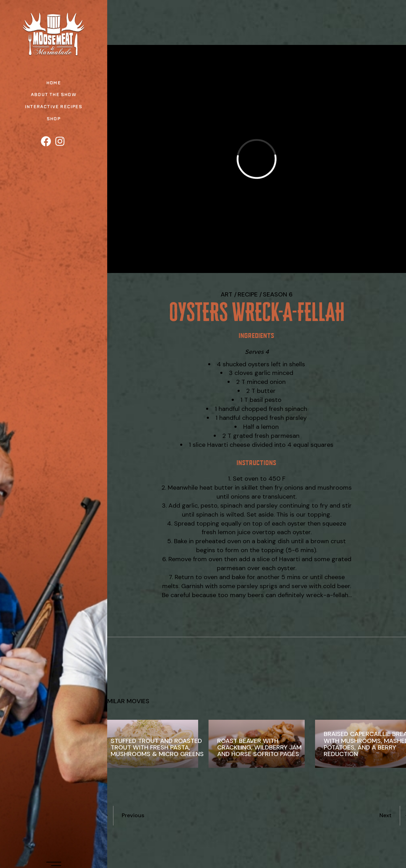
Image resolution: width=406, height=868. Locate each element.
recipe (248, 294)
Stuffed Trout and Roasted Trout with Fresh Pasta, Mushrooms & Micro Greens (157, 747)
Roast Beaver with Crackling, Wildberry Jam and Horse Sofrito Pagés (259, 747)
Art (227, 294)
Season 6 (278, 294)
